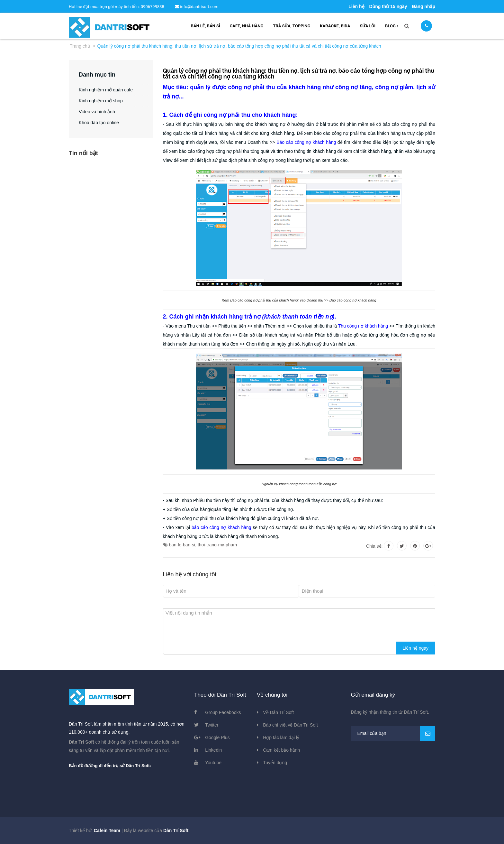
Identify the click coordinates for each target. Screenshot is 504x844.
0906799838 (153, 7)
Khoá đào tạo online (99, 123)
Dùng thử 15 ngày (388, 6)
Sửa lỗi (368, 26)
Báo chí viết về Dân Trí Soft (290, 725)
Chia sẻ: (374, 546)
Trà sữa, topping (292, 26)
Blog (392, 26)
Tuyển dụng (275, 763)
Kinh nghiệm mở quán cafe (106, 90)
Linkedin (213, 750)
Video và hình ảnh (97, 112)
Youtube (213, 763)
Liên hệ (356, 6)
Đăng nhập (423, 6)
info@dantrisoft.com (197, 7)
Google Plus (217, 737)
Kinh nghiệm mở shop (101, 101)
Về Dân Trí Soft (278, 712)
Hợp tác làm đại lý (281, 737)
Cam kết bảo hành (281, 750)
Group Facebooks (223, 712)
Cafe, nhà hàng (247, 26)
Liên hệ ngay (416, 648)
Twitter (212, 725)
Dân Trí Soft (176, 830)
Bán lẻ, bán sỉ (205, 26)
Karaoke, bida (335, 26)
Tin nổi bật (83, 153)
